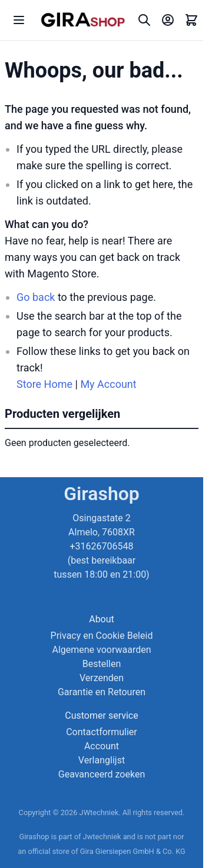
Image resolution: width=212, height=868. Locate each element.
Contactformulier (102, 732)
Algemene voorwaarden (101, 650)
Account (102, 746)
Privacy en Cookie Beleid (102, 636)
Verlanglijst (102, 760)
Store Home (44, 384)
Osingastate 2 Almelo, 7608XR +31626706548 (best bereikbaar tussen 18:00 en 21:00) (101, 546)
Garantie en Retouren (102, 692)
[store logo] (83, 20)
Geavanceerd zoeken (102, 774)
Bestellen (102, 664)
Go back (36, 297)
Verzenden (102, 678)
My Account (108, 384)
